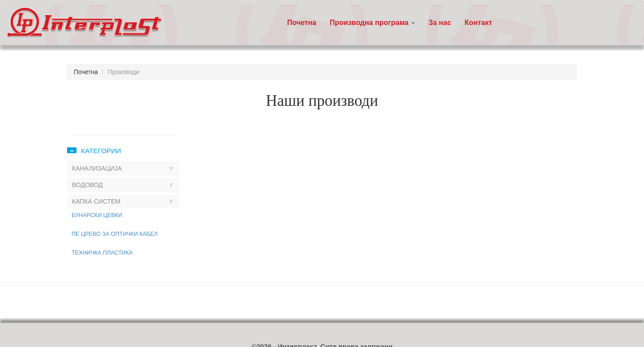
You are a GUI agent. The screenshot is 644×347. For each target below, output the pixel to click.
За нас (440, 23)
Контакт (479, 23)
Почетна (302, 23)
